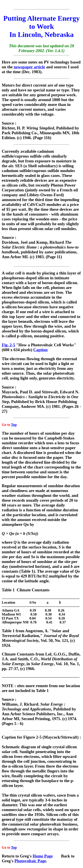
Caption (40, 350)
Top (14, 425)
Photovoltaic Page (30, 861)
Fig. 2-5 (8, 345)
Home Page (43, 856)
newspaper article (29, 67)
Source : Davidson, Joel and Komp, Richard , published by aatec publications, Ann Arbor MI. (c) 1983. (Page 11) (40, 251)
